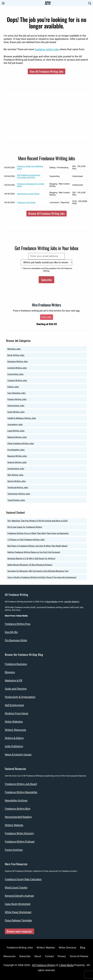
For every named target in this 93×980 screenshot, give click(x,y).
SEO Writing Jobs (15, 475)
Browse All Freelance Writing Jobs (46, 213)
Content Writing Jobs (17, 368)
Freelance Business (16, 664)
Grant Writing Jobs (16, 412)
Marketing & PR (14, 680)
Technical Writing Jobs (18, 487)
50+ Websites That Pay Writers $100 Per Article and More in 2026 (38, 521)
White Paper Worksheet (18, 912)
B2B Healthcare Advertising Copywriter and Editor (29, 176)
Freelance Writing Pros (18, 624)
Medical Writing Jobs (17, 437)
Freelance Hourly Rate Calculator (23, 879)
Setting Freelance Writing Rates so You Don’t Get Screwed (34, 552)
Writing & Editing (14, 738)
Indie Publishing (14, 746)
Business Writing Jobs (18, 361)
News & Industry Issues (18, 754)
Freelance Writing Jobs (20, 948)
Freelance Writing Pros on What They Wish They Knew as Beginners (38, 533)
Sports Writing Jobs (17, 481)
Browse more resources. (19, 931)
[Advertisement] (46, 117)
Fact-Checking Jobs (16, 393)
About (38, 956)
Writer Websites (14, 722)
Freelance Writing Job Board (21, 784)
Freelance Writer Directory (19, 833)
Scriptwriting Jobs (16, 469)
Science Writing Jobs (17, 462)
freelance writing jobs (47, 49)
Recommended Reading (18, 817)
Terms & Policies (79, 956)
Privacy (62, 956)
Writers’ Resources (15, 730)
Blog (83, 948)
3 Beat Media (51, 602)
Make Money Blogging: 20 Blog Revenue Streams (30, 565)
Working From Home (17, 713)
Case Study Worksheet (18, 904)
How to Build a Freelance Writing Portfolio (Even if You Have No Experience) (42, 577)
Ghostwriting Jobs (16, 406)
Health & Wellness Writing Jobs (22, 418)
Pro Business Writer (16, 640)
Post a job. (47, 317)
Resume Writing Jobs (17, 456)
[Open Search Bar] (90, 3)
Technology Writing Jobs (19, 494)
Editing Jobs (13, 387)
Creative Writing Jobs (17, 380)
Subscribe (46, 280)
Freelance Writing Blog (18, 809)
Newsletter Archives (16, 800)
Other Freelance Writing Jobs (21, 443)
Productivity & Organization (20, 697)
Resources (10, 956)
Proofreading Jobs (16, 450)
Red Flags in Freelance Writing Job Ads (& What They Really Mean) (37, 546)
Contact (49, 956)
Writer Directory (68, 948)
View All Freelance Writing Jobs (46, 71)
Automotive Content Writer (28, 194)
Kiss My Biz (11, 632)
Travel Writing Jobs (16, 500)
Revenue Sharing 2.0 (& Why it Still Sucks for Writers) (31, 558)
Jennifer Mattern (72, 602)
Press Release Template (18, 920)
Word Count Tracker (16, 887)
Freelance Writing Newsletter (21, 792)
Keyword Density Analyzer (19, 896)
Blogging (10, 672)
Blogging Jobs (14, 349)
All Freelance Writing (44, 965)
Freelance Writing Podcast (20, 842)
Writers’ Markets (14, 825)
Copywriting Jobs (15, 374)
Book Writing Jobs (16, 355)
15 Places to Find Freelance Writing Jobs (26, 540)
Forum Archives (14, 850)
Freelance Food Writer (26, 202)
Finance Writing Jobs (17, 399)
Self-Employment (14, 705)
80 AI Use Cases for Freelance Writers (25, 527)
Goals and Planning (16, 689)
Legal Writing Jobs (16, 431)
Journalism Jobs (15, 424)
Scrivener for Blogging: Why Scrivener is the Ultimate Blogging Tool (38, 571)
